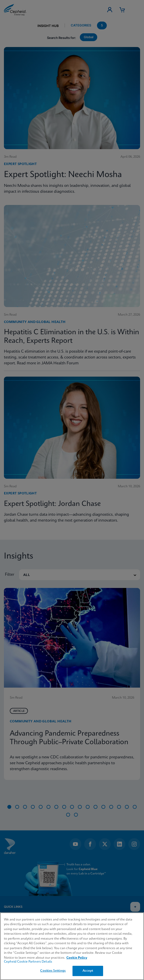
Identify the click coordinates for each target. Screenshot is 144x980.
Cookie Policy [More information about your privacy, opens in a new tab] (77, 958)
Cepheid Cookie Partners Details (28, 962)
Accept (88, 971)
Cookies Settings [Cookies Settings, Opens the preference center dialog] (53, 971)
